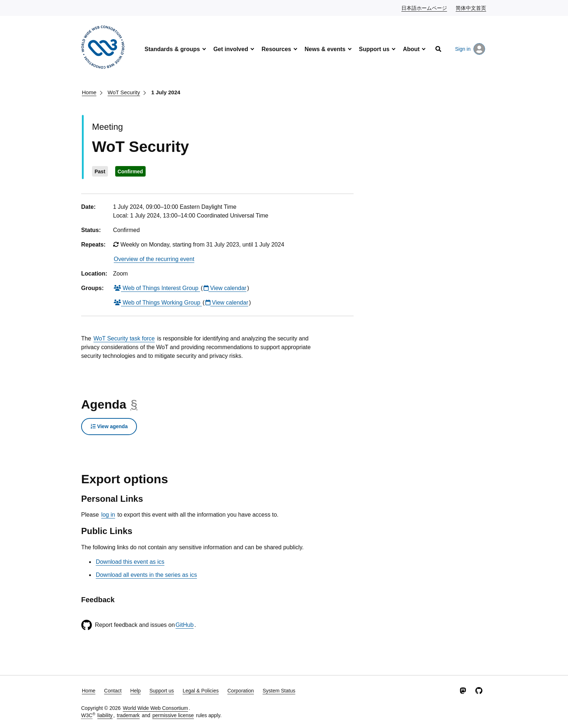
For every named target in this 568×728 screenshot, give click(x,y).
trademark (128, 715)
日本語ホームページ (425, 8)
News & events (325, 49)
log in (108, 515)
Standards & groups (172, 49)
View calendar (225, 288)
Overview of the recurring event (154, 259)
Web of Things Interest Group (157, 288)
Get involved (231, 49)
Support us (374, 49)
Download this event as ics (130, 562)
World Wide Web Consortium (155, 708)
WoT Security (124, 92)
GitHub (185, 625)
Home (89, 92)
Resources (276, 49)
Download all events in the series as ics (146, 575)
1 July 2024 (166, 92)
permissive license (173, 715)
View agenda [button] (109, 426)
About (411, 49)
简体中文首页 (471, 8)
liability (105, 715)
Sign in (470, 49)
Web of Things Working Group (158, 303)
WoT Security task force (124, 338)
